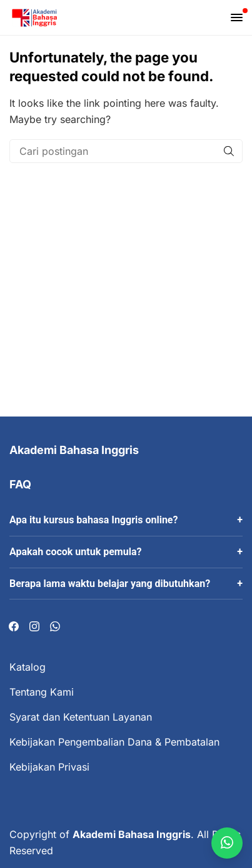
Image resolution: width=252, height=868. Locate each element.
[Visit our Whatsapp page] (55, 627)
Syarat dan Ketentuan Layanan (81, 717)
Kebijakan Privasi (49, 767)
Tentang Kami (42, 692)
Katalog (28, 667)
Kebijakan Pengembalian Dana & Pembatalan (114, 742)
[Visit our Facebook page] (14, 627)
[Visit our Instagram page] (34, 627)
